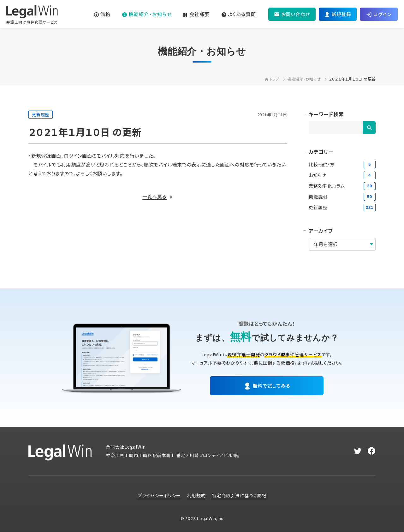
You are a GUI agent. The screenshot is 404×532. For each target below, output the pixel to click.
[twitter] (358, 451)
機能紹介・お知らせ (304, 79)
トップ (272, 79)
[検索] (369, 128)
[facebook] (372, 451)
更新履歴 (41, 115)
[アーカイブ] (342, 244)
